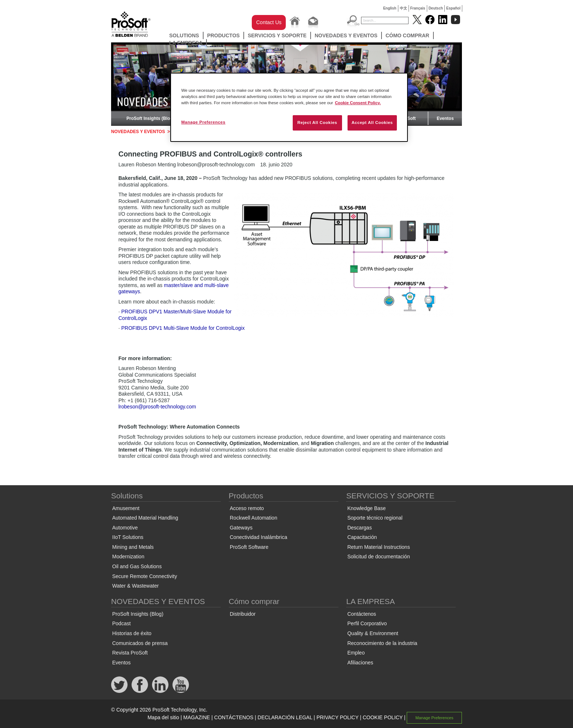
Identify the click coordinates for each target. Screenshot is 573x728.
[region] (289, 107)
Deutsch (436, 8)
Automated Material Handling (145, 518)
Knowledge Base (366, 508)
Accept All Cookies (372, 122)
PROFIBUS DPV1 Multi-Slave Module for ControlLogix (183, 328)
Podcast (122, 623)
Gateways (241, 528)
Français (418, 8)
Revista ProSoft (130, 653)
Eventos (445, 118)
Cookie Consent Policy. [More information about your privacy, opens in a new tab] (358, 103)
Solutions (184, 35)
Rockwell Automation (254, 518)
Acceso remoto (247, 508)
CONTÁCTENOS (234, 717)
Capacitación (362, 537)
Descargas (359, 528)
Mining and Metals (133, 547)
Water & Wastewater (135, 586)
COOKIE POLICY (382, 717)
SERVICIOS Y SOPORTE (277, 35)
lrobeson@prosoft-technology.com (157, 407)
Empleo (356, 653)
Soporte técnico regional (375, 518)
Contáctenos (362, 614)
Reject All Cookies (317, 122)
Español (453, 8)
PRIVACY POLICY (337, 717)
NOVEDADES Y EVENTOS (346, 35)
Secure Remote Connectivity (145, 576)
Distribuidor (243, 614)
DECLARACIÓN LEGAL (285, 717)
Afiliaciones (360, 663)
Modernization (128, 557)
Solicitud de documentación (378, 557)
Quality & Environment (373, 633)
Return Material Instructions (378, 547)
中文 (403, 8)
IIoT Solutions (128, 537)
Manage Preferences (435, 718)
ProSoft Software (249, 547)
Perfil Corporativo (367, 623)
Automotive (125, 528)
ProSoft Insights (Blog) (150, 118)
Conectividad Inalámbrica (259, 537)
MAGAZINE (197, 717)
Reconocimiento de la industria (382, 643)
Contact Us (269, 22)
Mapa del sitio (163, 717)
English (390, 8)
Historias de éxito (132, 633)
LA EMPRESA (186, 43)
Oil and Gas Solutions (137, 566)
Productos (223, 35)
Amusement (126, 508)
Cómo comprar (407, 35)
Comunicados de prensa (140, 643)
